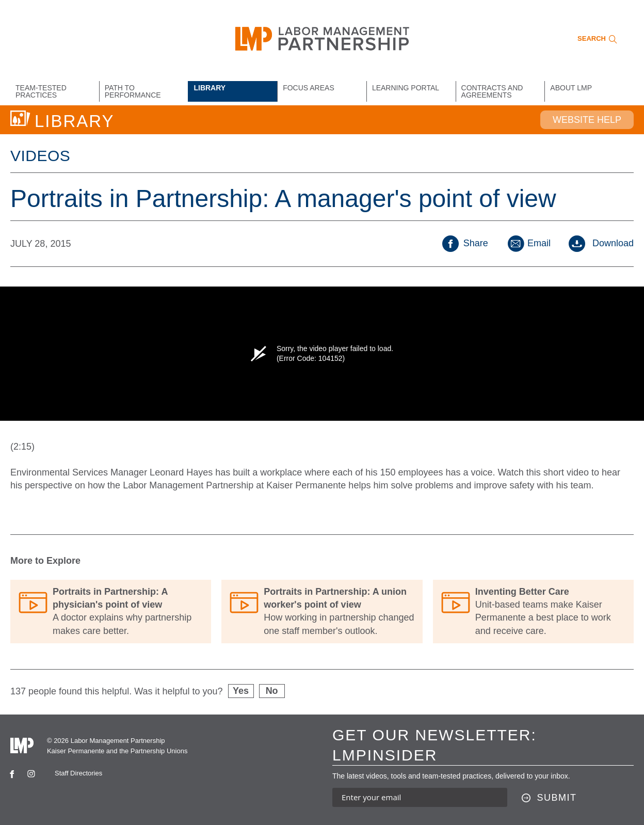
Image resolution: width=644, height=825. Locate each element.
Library (210, 88)
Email (528, 243)
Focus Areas (309, 88)
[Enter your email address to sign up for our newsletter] (420, 797)
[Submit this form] (549, 798)
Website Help (587, 120)
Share (465, 243)
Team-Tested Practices (41, 91)
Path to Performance (133, 91)
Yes (241, 691)
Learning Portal (406, 88)
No (272, 691)
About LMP (571, 88)
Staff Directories (78, 773)
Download (601, 243)
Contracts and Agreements (492, 91)
